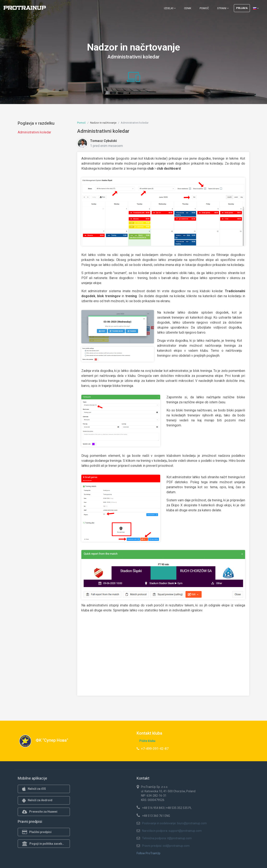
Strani (223, 8)
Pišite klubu (147, 741)
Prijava (242, 8)
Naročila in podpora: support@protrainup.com (172, 831)
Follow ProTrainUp (149, 853)
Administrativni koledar (34, 132)
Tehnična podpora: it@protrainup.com (167, 838)
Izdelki (170, 8)
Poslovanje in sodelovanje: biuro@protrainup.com (174, 823)
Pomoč (204, 8)
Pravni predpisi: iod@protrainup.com (166, 846)
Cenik (188, 8)
